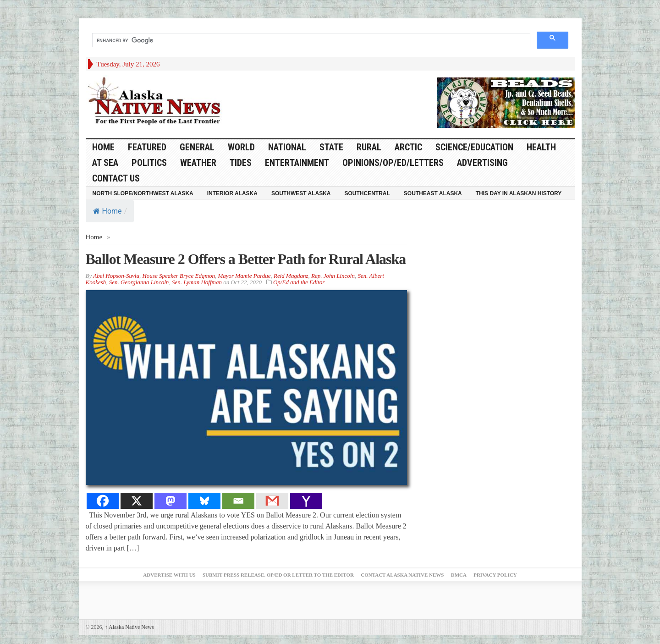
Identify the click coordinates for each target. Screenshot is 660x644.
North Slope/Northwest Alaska (143, 193)
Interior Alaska (232, 193)
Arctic (408, 147)
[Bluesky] (204, 501)
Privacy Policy (495, 575)
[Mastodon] (170, 501)
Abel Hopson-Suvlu (116, 276)
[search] (310, 40)
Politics (149, 163)
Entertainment (297, 163)
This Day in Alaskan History (519, 193)
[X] (137, 501)
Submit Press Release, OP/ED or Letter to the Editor (278, 575)
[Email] (238, 501)
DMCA (459, 575)
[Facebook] (103, 501)
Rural (369, 147)
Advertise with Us (169, 575)
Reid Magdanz (291, 276)
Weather (198, 163)
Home (107, 211)
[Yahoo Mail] (306, 501)
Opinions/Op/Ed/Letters (393, 163)
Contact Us (116, 178)
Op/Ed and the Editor (299, 282)
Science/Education (474, 147)
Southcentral (367, 193)
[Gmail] (272, 501)
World (241, 147)
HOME (103, 147)
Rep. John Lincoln (333, 276)
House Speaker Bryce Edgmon (178, 276)
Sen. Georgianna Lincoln (139, 282)
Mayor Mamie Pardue (244, 276)
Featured (147, 147)
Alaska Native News (129, 627)
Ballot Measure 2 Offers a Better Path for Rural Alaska (246, 259)
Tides (241, 163)
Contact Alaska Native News (402, 575)
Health (541, 147)
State (331, 147)
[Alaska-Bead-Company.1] (506, 102)
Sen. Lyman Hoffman (197, 282)
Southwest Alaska (301, 193)
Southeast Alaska (433, 193)
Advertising (482, 163)
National (287, 147)
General (197, 147)
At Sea (105, 163)
